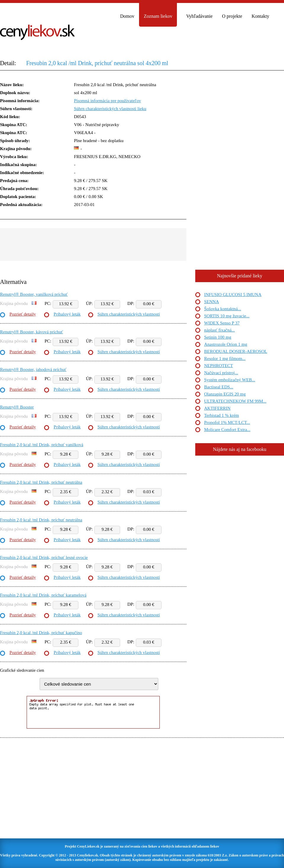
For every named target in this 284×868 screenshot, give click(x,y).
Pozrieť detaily (23, 314)
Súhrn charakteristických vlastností (129, 314)
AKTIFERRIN (217, 408)
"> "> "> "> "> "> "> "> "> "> (99, 684)
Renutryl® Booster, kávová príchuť (32, 332)
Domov (127, 16)
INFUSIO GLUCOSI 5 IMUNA (233, 295)
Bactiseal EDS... (219, 387)
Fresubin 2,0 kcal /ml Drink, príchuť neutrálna (41, 482)
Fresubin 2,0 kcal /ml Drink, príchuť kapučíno (41, 633)
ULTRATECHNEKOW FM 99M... (235, 401)
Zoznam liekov (158, 16)
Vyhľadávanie (199, 16)
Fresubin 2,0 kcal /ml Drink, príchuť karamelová (43, 595)
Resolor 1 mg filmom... (225, 359)
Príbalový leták (67, 314)
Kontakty (261, 16)
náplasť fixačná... (220, 330)
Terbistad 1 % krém (222, 415)
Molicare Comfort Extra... (227, 430)
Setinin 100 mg (218, 337)
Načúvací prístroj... (221, 373)
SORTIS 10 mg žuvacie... (227, 316)
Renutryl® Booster (17, 407)
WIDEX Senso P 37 (222, 323)
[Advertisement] (93, 245)
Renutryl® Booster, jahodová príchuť (33, 369)
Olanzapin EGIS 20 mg (225, 394)
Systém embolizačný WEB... (230, 380)
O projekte (232, 16)
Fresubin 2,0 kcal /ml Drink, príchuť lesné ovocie (44, 557)
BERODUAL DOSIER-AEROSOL (236, 351)
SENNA (212, 302)
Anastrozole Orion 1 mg (226, 344)
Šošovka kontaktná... (223, 309)
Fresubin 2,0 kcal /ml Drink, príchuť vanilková (42, 445)
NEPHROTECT (219, 366)
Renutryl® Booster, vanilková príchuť (34, 294)
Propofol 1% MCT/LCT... (227, 422)
